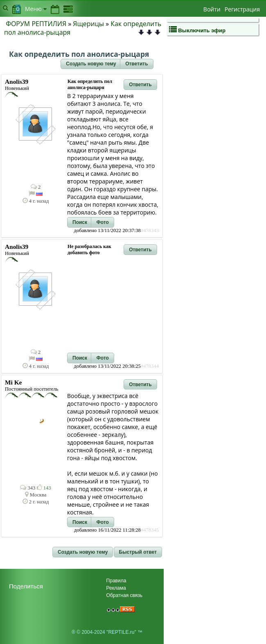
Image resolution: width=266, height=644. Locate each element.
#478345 (150, 530)
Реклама (116, 588)
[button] (91, 64)
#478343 (150, 230)
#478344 (150, 366)
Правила (116, 581)
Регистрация (242, 9)
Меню (36, 9)
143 (44, 488)
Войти (212, 9)
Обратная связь (124, 595)
